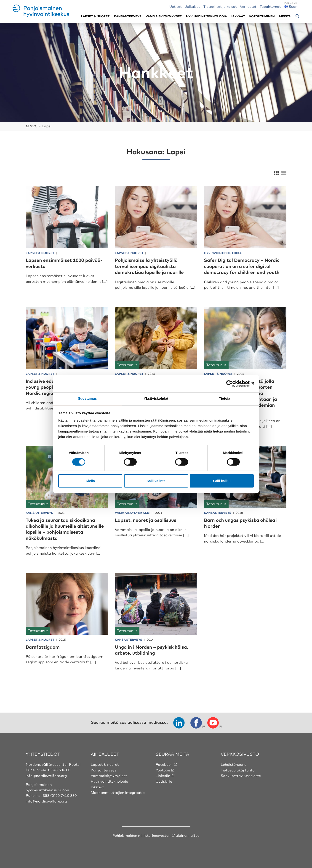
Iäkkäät (238, 16)
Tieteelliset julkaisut (220, 6)
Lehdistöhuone (234, 764)
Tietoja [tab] (225, 398)
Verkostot (248, 6)
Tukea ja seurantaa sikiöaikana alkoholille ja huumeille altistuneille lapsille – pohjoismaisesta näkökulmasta (64, 528)
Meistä (285, 16)
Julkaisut (192, 6)
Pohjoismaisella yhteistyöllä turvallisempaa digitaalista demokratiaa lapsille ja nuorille (152, 266)
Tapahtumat (270, 6)
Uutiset (176, 6)
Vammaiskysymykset (164, 16)
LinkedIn (163, 775)
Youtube (163, 769)
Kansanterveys (128, 16)
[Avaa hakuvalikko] (297, 16)
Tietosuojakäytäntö (238, 769)
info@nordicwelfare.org (47, 775)
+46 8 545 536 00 (56, 769)
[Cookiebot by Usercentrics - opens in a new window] (234, 383)
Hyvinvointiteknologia (207, 16)
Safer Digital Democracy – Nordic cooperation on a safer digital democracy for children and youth (245, 266)
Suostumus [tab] (87, 398)
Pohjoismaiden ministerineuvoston (142, 835)
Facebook (164, 764)
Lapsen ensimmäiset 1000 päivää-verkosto (58, 263)
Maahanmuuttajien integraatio (119, 792)
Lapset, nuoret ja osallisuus (148, 519)
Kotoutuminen (262, 16)
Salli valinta (156, 481)
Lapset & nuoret (95, 16)
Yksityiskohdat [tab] (156, 398)
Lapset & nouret (105, 764)
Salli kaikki (222, 481)
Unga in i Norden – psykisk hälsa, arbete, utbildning (155, 649)
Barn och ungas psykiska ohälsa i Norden (244, 522)
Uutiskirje (164, 781)
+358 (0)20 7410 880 (59, 795)
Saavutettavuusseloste (241, 775)
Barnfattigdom (44, 646)
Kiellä (90, 481)
